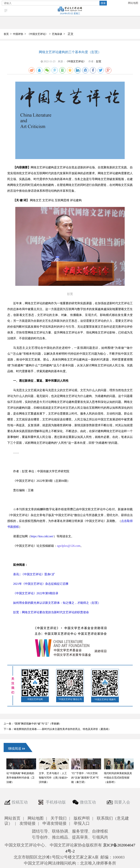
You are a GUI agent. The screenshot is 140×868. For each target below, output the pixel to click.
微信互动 (88, 802)
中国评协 (18, 34)
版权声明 (82, 818)
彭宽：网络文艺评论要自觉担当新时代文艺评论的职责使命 (51, 612)
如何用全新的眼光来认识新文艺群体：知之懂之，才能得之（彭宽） (57, 603)
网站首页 (12, 818)
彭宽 (99, 61)
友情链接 (28, 823)
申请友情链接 (55, 823)
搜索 (103, 3)
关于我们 (59, 818)
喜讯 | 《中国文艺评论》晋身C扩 (34, 574)
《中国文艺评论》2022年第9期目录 (36, 593)
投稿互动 (20, 802)
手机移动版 (56, 802)
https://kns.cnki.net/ (42, 536)
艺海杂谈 (57, 34)
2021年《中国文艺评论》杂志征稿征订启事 (41, 584)
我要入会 (122, 802)
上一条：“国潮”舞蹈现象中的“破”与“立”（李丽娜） (33, 724)
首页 (6, 34)
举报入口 (82, 823)
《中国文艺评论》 (38, 34)
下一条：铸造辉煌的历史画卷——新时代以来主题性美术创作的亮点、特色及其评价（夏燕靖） (57, 729)
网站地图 (133, 3)
